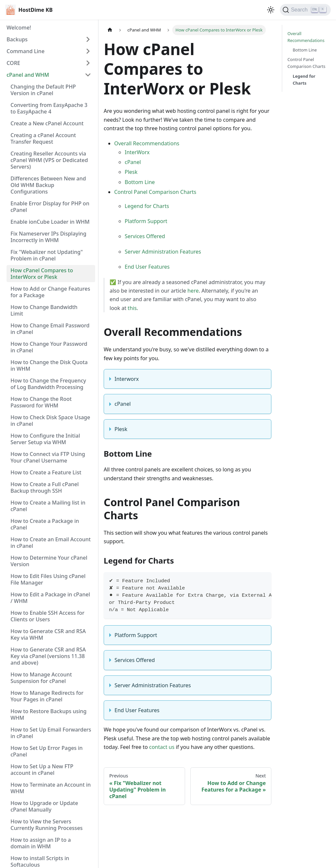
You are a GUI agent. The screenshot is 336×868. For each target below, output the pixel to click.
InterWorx (137, 152)
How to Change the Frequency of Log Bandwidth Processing (48, 384)
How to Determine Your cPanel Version (49, 561)
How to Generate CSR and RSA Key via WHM (48, 634)
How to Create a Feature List (46, 472)
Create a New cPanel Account (47, 123)
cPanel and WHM (28, 75)
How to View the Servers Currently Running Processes (47, 825)
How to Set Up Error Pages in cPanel (47, 751)
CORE (13, 63)
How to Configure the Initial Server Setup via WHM (45, 439)
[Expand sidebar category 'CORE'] (88, 63)
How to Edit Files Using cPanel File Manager (48, 579)
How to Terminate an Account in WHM (51, 788)
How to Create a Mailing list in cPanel (48, 506)
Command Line (26, 51)
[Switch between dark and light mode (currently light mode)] (271, 10)
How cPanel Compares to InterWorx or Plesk (42, 274)
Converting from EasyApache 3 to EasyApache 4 (49, 108)
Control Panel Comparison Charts (155, 192)
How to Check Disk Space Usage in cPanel (50, 421)
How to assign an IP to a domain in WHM (41, 843)
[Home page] (110, 30)
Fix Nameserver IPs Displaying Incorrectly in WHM (48, 237)
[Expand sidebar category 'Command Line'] (88, 51)
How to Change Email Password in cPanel (50, 329)
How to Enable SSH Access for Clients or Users (47, 616)
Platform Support (146, 221)
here (193, 291)
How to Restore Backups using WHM (49, 714)
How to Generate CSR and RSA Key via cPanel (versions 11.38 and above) (48, 656)
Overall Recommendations (147, 143)
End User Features (147, 267)
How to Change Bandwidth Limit (44, 310)
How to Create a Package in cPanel (45, 524)
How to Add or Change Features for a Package (50, 292)
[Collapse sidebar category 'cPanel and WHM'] (88, 75)
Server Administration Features (163, 252)
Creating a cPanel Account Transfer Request (43, 138)
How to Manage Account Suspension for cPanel (41, 678)
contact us (162, 747)
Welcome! (19, 28)
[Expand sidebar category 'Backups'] (88, 39)
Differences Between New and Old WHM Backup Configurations (48, 185)
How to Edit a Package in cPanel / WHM (50, 598)
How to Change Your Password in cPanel (49, 347)
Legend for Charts (147, 206)
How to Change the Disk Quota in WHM (49, 365)
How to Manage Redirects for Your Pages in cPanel (47, 696)
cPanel (133, 162)
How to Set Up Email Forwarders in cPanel (51, 733)
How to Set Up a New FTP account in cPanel (42, 770)
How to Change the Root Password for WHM (41, 402)
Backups (17, 39)
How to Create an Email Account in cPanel (51, 543)
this (132, 308)
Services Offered (145, 236)
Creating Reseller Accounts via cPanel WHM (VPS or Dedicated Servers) (49, 160)
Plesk (131, 172)
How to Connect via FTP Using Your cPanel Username (48, 457)
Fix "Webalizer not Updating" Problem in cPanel (47, 255)
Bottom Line (140, 182)
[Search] (305, 10)
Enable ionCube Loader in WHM (50, 222)
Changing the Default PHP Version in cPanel (43, 90)
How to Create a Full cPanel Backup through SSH (45, 487)
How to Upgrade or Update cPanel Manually (44, 806)
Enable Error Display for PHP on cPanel (50, 207)
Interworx (127, 379)
